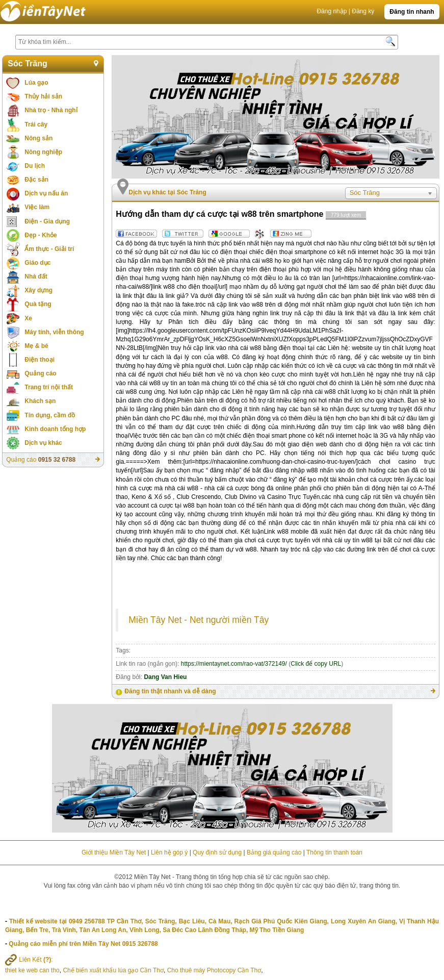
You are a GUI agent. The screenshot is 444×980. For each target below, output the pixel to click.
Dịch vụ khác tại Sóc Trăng (167, 192)
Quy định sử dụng (217, 852)
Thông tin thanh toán (334, 852)
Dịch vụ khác (43, 443)
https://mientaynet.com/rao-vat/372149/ (234, 664)
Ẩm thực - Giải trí (49, 249)
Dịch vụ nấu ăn (46, 193)
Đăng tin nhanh (412, 12)
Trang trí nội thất (49, 387)
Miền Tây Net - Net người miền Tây (199, 620)
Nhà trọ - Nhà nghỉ (51, 110)
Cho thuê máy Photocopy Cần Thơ (214, 970)
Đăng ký (363, 11)
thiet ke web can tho (32, 970)
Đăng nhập (332, 11)
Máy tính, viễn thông (54, 332)
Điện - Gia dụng (47, 221)
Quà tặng (38, 304)
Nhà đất (36, 277)
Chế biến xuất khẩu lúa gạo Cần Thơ (113, 970)
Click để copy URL (316, 664)
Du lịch (35, 166)
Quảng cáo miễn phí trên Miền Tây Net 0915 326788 (83, 944)
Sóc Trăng (27, 64)
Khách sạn (40, 401)
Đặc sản (36, 180)
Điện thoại (40, 360)
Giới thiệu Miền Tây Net (114, 852)
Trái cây (36, 124)
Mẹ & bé (36, 346)
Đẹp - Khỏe (41, 235)
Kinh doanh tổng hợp (55, 429)
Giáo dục (37, 263)
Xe (28, 318)
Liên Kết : (29, 960)
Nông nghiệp (43, 152)
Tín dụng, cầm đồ (50, 415)
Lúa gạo (36, 83)
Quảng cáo (40, 373)
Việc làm (37, 207)
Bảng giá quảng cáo (274, 852)
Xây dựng (38, 290)
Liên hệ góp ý (169, 852)
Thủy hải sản (43, 96)
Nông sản (38, 138)
